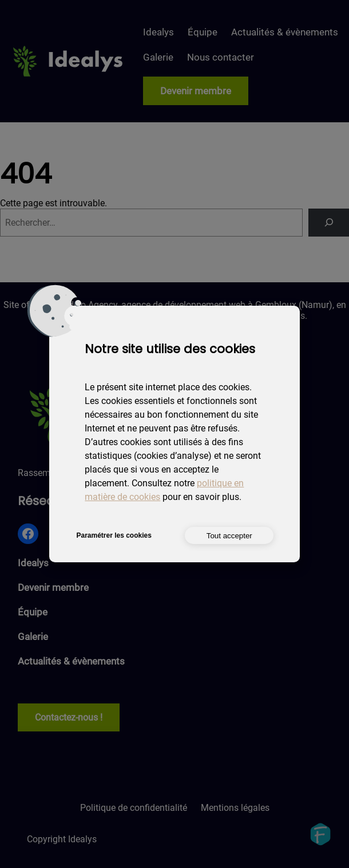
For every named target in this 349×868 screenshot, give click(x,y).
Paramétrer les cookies (114, 535)
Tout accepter (229, 536)
